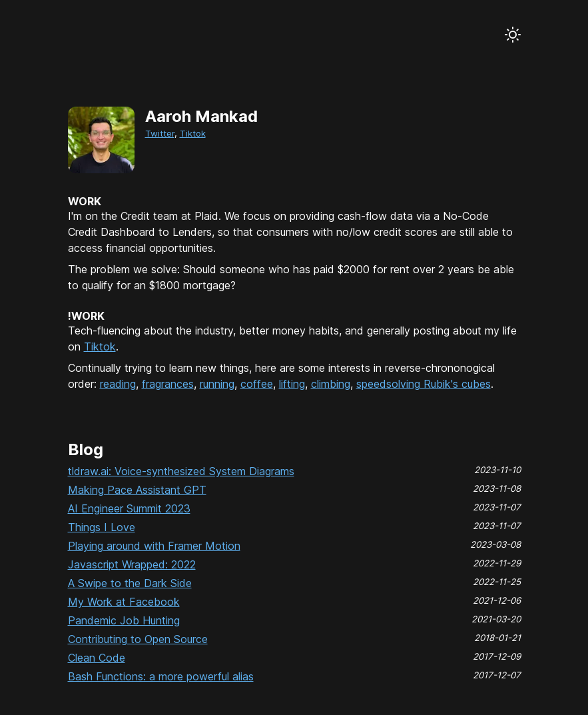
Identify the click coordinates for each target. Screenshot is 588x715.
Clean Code (97, 658)
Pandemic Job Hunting (124, 620)
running (217, 384)
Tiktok (193, 133)
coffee (257, 384)
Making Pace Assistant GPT (137, 490)
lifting (292, 384)
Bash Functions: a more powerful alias (161, 676)
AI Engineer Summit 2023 (129, 508)
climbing (331, 384)
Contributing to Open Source (138, 639)
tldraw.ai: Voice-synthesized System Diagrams (181, 471)
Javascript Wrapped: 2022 (132, 564)
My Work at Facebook (124, 602)
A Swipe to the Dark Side (130, 583)
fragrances (168, 384)
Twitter (160, 133)
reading (118, 384)
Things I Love (102, 527)
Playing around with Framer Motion (154, 546)
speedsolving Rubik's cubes (424, 384)
